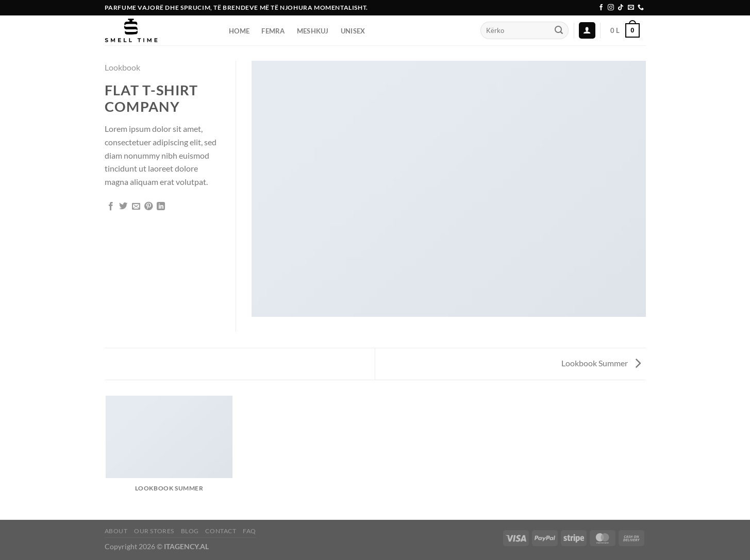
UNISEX (353, 31)
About (116, 531)
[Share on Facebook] (111, 207)
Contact (221, 531)
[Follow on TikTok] (621, 8)
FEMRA (273, 31)
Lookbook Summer (601, 363)
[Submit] (559, 30)
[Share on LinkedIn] (161, 207)
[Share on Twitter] (123, 207)
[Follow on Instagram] (611, 8)
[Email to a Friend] (136, 207)
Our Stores (154, 531)
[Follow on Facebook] (601, 8)
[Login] (587, 31)
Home (239, 31)
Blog (190, 531)
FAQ (249, 531)
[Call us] (641, 8)
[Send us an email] (631, 8)
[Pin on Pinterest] (148, 207)
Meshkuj (313, 31)
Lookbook (122, 67)
